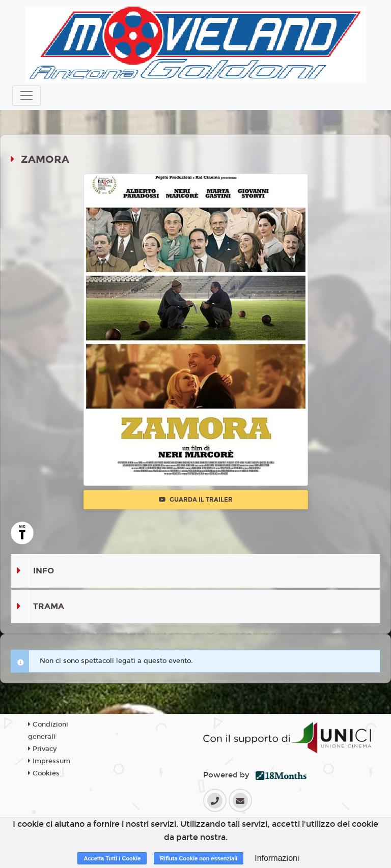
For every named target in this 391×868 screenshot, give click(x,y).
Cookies (44, 773)
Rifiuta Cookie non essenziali (199, 858)
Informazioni (277, 858)
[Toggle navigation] (26, 96)
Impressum (49, 761)
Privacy (42, 749)
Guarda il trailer (196, 500)
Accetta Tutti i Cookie (112, 858)
